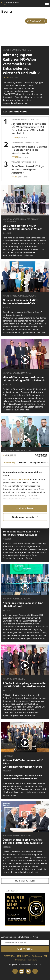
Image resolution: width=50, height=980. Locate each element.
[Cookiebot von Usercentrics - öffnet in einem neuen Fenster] (36, 455)
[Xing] (28, 971)
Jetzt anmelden (25, 949)
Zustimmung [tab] (9, 463)
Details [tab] (23, 463)
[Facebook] (15, 971)
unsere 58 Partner (20, 479)
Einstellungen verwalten (25, 517)
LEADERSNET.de (24, 956)
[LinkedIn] (35, 971)
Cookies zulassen (25, 508)
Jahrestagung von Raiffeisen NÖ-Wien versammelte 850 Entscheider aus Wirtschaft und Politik (21, 64)
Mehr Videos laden (25, 881)
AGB (46, 956)
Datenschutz (20, 960)
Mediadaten (37, 956)
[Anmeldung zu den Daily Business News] (25, 942)
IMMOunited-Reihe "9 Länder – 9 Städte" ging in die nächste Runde (29, 150)
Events (6, 78)
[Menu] (47, 3)
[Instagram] (22, 971)
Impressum (32, 960)
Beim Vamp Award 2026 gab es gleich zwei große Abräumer (28, 170)
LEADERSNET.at (9, 956)
